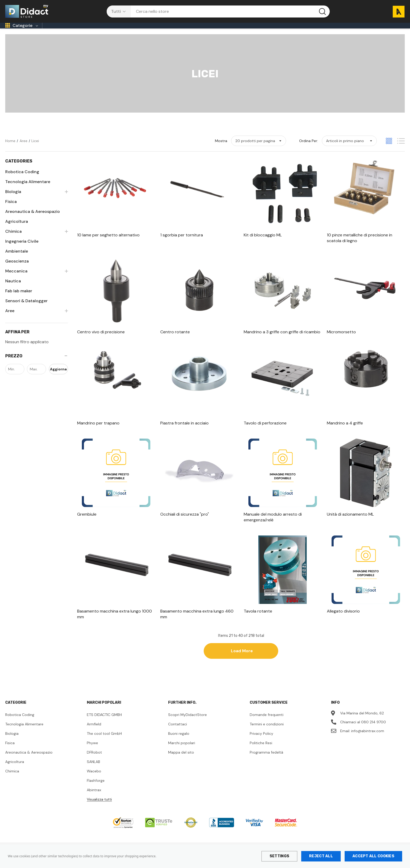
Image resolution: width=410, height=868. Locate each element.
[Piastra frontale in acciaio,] (199, 431)
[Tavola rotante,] (283, 619)
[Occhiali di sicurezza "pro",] (199, 522)
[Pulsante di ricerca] (322, 11)
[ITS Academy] (234, 31)
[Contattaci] (295, 31)
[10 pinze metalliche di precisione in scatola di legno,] (366, 246)
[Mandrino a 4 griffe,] (366, 431)
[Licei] (158, 31)
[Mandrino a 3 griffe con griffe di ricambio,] (283, 340)
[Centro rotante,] (199, 340)
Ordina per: (309, 149)
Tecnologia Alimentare (24, 732)
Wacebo (94, 779)
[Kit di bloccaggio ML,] (283, 243)
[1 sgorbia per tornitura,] (199, 243)
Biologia (12, 741)
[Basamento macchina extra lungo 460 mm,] (199, 622)
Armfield (94, 732)
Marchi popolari (182, 751)
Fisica (10, 751)
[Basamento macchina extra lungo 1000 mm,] (116, 622)
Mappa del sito (181, 760)
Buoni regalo (179, 741)
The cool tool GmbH (104, 741)
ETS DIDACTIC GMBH (104, 723)
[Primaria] (80, 31)
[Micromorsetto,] (366, 340)
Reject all (321, 856)
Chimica (12, 779)
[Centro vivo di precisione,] (116, 340)
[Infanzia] (55, 31)
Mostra (221, 149)
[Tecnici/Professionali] (191, 31)
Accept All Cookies (373, 856)
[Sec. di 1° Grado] (111, 31)
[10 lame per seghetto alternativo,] (116, 243)
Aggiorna (58, 377)
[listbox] (349, 149)
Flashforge (96, 788)
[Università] (265, 31)
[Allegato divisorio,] (366, 619)
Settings (279, 856)
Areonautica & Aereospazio (29, 760)
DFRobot (94, 760)
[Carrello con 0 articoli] (397, 11)
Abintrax (94, 798)
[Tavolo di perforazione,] (283, 431)
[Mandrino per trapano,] (116, 431)
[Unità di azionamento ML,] (366, 522)
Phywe (92, 751)
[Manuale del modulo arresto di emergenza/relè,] (283, 525)
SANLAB (93, 770)
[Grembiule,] (116, 522)
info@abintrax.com (368, 739)
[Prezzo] (37, 364)
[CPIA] (140, 31)
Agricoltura (15, 770)
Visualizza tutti (99, 807)
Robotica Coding (20, 723)
